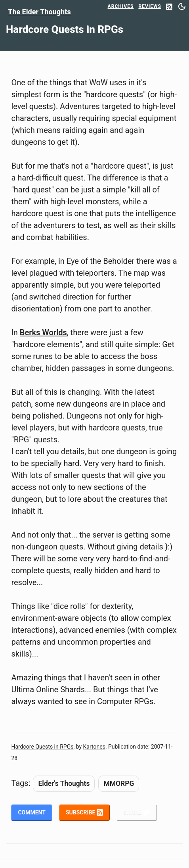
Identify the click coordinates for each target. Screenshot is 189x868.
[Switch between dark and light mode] (182, 6)
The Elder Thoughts (39, 12)
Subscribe (84, 812)
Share (137, 812)
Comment (32, 812)
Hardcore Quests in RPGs (42, 747)
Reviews (150, 6)
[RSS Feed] (169, 7)
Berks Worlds (43, 332)
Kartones (94, 747)
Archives (121, 6)
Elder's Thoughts (64, 784)
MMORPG (119, 784)
